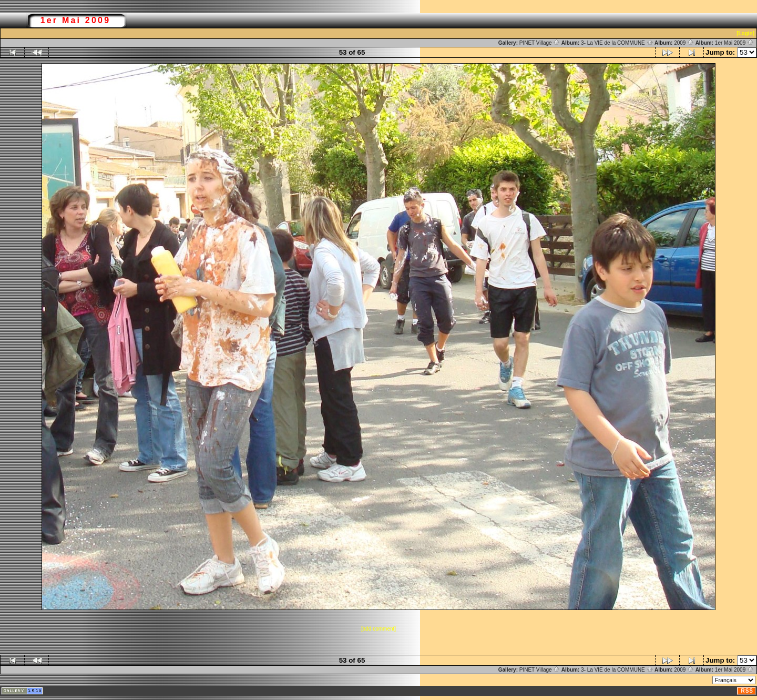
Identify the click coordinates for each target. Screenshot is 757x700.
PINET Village (540, 43)
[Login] (745, 33)
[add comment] (378, 629)
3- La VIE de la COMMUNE (617, 43)
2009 (684, 43)
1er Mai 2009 (734, 43)
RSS (747, 691)
